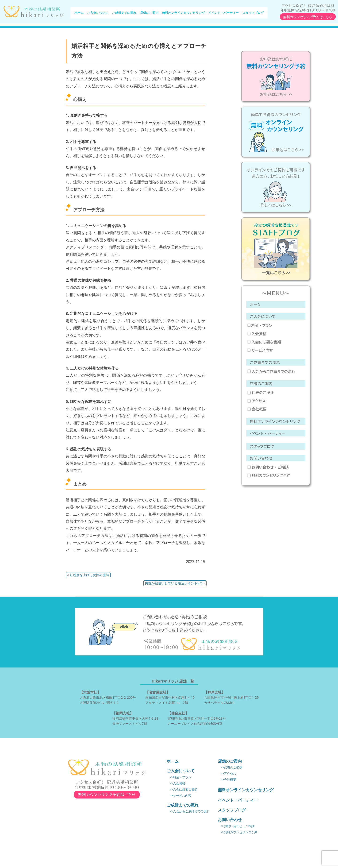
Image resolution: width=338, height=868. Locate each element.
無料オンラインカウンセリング (183, 14)
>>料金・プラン (181, 777)
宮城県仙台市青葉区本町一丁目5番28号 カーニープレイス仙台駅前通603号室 (197, 718)
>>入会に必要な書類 (184, 789)
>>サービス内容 (181, 796)
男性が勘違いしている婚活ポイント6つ (174, 583)
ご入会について (98, 14)
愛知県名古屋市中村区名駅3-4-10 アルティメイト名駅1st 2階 (170, 697)
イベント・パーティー (223, 14)
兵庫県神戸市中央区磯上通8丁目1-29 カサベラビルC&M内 (231, 697)
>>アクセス (228, 773)
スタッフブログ (253, 14)
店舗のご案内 (149, 14)
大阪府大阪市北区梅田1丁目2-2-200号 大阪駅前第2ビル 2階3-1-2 (108, 697)
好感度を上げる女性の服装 (89, 575)
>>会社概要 (228, 780)
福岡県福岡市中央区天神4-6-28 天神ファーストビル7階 (135, 718)
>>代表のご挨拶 (231, 767)
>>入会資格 (177, 783)
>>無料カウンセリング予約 (239, 832)
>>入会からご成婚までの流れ (190, 811)
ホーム (79, 14)
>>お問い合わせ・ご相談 (238, 826)
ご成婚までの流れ (124, 14)
